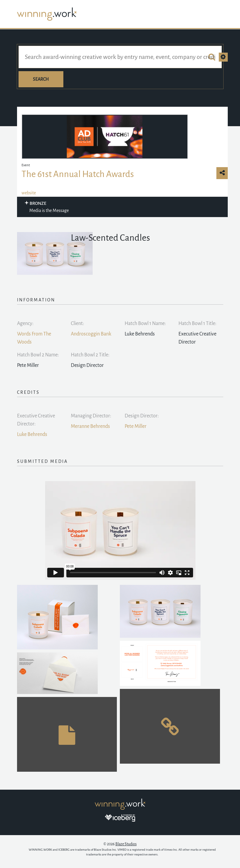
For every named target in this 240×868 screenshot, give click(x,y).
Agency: (25, 324)
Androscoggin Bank (91, 334)
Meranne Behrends (90, 426)
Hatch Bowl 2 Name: (38, 355)
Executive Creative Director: (36, 420)
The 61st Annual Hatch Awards (78, 174)
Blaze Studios (126, 844)
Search (41, 79)
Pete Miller (136, 426)
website (29, 193)
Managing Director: (91, 416)
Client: (77, 324)
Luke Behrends (32, 434)
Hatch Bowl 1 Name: (145, 324)
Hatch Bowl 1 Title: (197, 324)
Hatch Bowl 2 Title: (90, 355)
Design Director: (142, 416)
